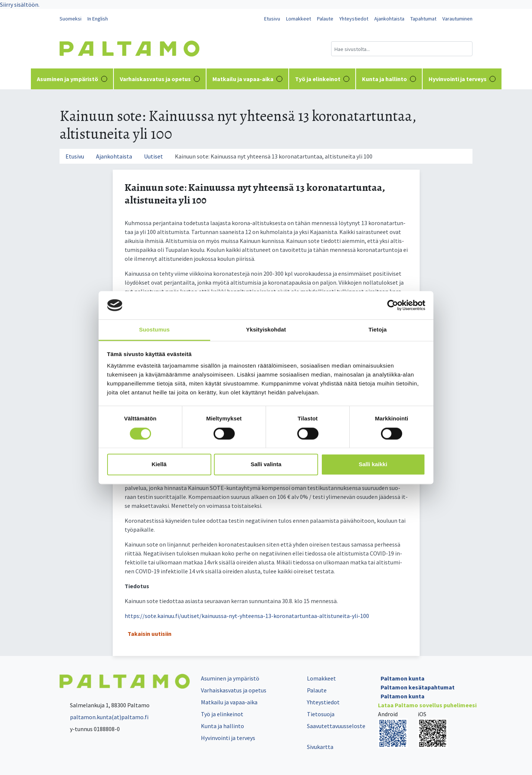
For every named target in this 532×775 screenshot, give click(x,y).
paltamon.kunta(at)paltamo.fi (104, 717)
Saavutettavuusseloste (336, 726)
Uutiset (153, 156)
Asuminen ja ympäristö (72, 79)
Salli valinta (266, 465)
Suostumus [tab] (155, 330)
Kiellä (159, 465)
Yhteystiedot (354, 19)
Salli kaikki (373, 465)
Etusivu (272, 19)
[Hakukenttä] (402, 49)
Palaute (325, 19)
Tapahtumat (423, 19)
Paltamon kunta (403, 678)
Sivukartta (320, 747)
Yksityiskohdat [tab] (266, 330)
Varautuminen (457, 19)
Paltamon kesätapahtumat (418, 687)
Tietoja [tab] (378, 330)
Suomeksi (70, 19)
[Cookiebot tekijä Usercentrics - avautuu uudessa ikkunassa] (393, 305)
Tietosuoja (321, 714)
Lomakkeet (299, 19)
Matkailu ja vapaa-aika (247, 79)
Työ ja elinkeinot (322, 79)
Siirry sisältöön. (20, 4)
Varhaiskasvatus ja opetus (160, 79)
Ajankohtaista (389, 19)
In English (98, 19)
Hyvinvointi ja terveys (462, 79)
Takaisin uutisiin (150, 634)
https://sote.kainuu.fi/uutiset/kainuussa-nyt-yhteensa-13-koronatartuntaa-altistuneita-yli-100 (247, 616)
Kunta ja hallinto (389, 79)
